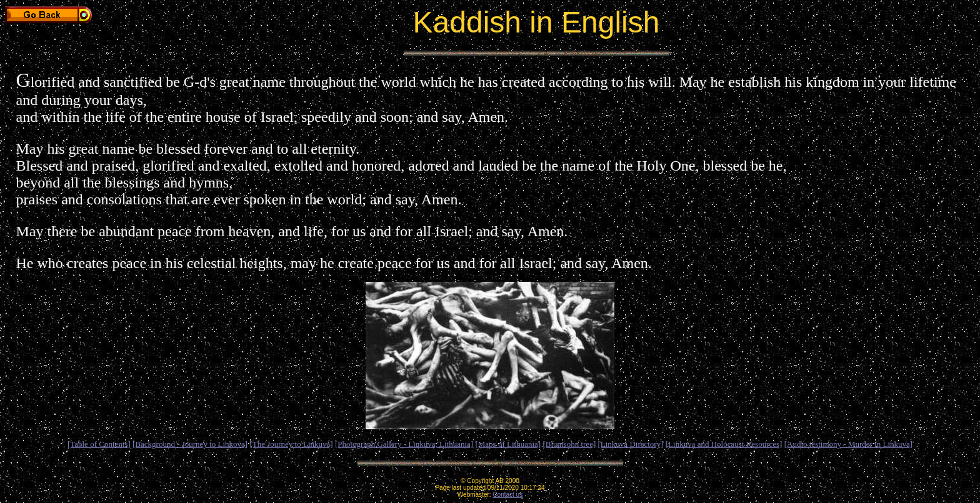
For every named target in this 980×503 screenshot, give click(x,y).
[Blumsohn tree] (569, 444)
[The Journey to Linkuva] (291, 444)
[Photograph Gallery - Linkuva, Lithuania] (404, 444)
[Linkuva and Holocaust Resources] (724, 444)
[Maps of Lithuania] (508, 444)
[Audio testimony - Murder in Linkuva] (848, 444)
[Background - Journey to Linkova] (190, 444)
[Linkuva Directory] (630, 444)
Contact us (507, 495)
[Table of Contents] (99, 444)
